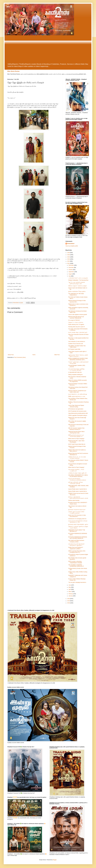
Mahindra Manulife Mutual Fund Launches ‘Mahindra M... (76, 317)
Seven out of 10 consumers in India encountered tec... (77, 516)
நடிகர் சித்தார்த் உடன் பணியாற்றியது (78, 394)
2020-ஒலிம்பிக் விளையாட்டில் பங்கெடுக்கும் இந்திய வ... (76, 436)
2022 (69, 261)
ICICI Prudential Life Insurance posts (77, 411)
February (71, 594)
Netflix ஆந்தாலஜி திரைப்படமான (77, 396)
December (71, 265)
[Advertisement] (48, 49)
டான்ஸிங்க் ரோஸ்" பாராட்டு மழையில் (78, 278)
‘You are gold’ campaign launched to (77, 582)
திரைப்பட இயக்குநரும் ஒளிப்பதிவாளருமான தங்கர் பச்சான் (78, 498)
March (70, 592)
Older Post (57, 355)
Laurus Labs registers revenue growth (78, 315)
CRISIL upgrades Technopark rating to (78, 415)
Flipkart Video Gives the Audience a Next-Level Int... (77, 451)
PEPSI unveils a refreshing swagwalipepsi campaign (75, 562)
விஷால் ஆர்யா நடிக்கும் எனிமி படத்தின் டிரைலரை (76, 512)
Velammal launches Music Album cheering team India (76, 432)
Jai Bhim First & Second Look (76, 344)
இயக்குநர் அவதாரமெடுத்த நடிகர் (77, 510)
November (71, 267)
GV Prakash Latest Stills (74, 349)
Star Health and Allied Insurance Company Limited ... (76, 541)
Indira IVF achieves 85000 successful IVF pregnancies (77, 381)
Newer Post (11, 355)
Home (34, 355)
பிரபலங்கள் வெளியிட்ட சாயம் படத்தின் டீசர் (76, 470)
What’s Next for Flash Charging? (76, 439)
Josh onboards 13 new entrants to (77, 342)
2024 (69, 257)
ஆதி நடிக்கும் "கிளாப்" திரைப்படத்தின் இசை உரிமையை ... (78, 356)
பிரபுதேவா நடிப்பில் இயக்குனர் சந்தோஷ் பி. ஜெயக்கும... (76, 545)
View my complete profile (72, 246)
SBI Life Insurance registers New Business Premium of (76, 429)
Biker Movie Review (13, 71)
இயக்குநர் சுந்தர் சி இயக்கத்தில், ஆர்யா (78, 524)
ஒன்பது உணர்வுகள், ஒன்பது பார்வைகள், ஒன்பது (75, 483)
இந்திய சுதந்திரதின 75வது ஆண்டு (77, 291)
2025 (69, 255)
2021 (69, 263)
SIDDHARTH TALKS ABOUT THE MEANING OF (77, 531)
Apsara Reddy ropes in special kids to (78, 489)
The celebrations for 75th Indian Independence (76, 294)
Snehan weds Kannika (74, 500)
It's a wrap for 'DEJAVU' (74, 320)
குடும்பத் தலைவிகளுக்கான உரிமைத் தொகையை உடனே (78, 522)
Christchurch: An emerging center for (77, 519)
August (70, 274)
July (70, 276)
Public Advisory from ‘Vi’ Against (76, 325)
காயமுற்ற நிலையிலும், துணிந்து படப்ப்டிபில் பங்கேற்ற (76, 370)
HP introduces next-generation (76, 409)
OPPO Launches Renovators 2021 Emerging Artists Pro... (77, 552)
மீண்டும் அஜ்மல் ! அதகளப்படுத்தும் (77, 286)
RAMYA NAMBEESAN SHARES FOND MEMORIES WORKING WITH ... (78, 359)
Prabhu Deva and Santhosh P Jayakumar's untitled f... (76, 548)
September (71, 272)
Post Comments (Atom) (20, 357)
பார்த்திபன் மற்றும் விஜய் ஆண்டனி (77, 473)
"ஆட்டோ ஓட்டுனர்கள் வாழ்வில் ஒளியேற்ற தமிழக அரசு (77, 283)
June (70, 585)
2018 (69, 603)
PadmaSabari (71, 244)
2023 (69, 259)
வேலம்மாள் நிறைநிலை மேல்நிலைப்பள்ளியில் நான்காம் (77, 479)
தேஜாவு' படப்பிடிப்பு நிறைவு (76, 322)
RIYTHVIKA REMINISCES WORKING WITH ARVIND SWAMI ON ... (78, 538)
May (70, 587)
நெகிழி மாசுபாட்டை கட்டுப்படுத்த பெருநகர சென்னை (77, 457)
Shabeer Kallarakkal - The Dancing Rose (78, 280)
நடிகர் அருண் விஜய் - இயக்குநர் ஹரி (78, 332)
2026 (69, 253)
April (70, 589)
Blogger (55, 860)
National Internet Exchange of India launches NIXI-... (77, 301)
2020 (69, 599)
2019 (69, 601)
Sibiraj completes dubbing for (75, 375)
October (71, 270)
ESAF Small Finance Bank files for (77, 444)
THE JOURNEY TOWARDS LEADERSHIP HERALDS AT (76, 566)
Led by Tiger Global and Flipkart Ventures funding (76, 406)
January (71, 596)
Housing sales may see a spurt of (76, 327)
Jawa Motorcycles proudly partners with (78, 413)
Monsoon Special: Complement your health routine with (77, 391)
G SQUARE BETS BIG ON (75, 372)
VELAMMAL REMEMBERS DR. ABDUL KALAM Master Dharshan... (78, 476)
